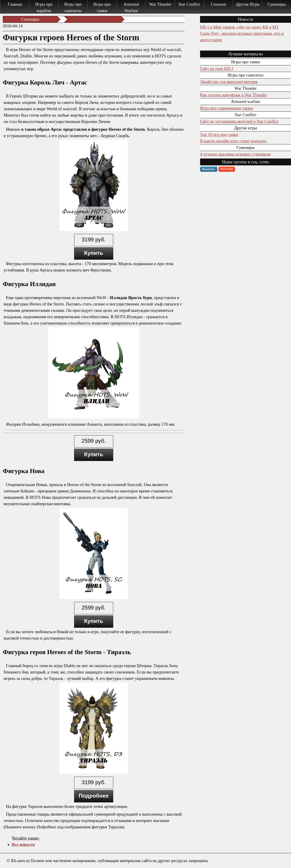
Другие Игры (248, 4)
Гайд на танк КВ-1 (217, 68)
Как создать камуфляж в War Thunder (233, 95)
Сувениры (277, 4)
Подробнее (94, 796)
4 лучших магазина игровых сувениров (235, 154)
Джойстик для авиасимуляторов (229, 82)
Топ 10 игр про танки (219, 134)
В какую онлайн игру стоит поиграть (233, 141)
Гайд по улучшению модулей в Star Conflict (239, 121)
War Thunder (160, 4)
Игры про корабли (44, 7)
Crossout (218, 4)
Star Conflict (189, 4)
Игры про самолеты (73, 7)
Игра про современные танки (226, 108)
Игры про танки (102, 7)
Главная (15, 4)
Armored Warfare (131, 7)
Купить (94, 253)
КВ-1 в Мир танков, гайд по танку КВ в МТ (239, 27)
